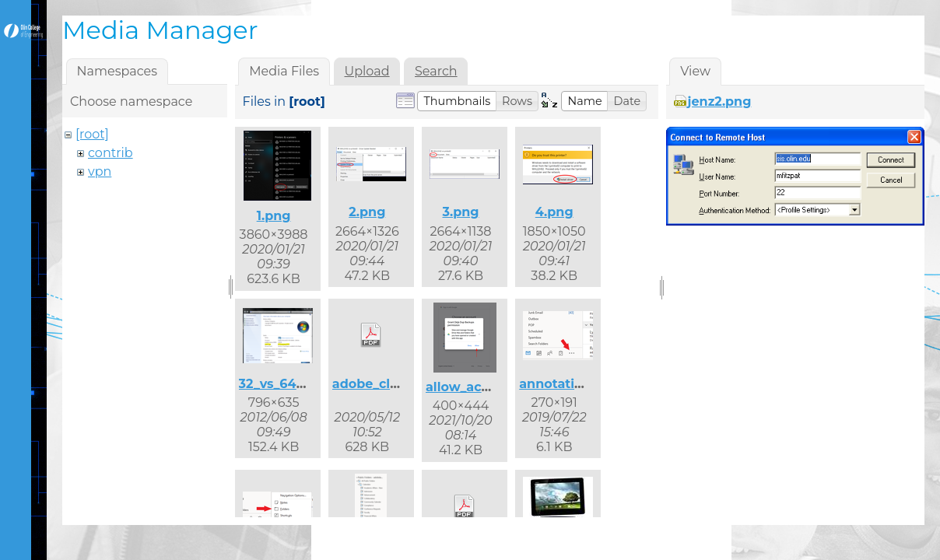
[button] (457, 101)
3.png (460, 212)
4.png (554, 212)
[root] (92, 134)
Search (436, 71)
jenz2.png (720, 101)
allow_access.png (482, 387)
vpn (100, 171)
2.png (367, 212)
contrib (110, 153)
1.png (274, 216)
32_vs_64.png (282, 384)
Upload (367, 71)
